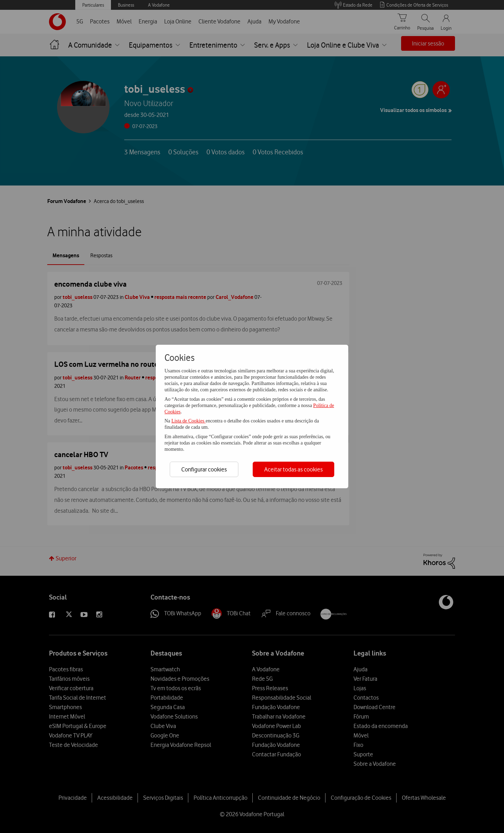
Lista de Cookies (189, 421)
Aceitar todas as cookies (293, 469)
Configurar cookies (204, 469)
